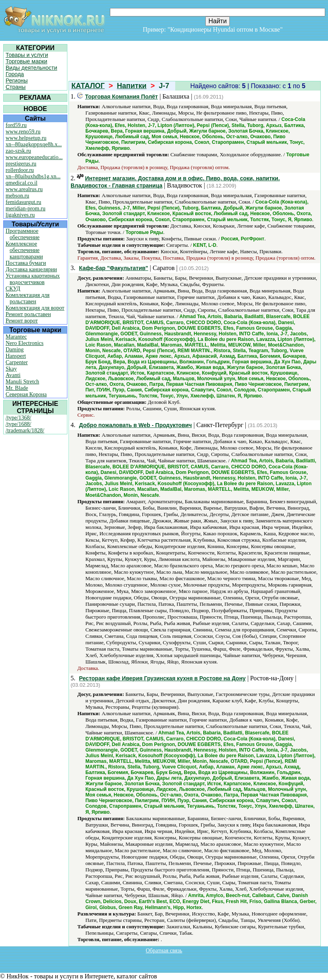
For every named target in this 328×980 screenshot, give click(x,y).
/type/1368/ (18, 418)
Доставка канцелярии (31, 269)
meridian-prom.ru (25, 209)
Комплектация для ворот (35, 308)
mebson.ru (17, 196)
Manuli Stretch (22, 382)
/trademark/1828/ (25, 431)
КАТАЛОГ (88, 86)
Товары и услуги (27, 55)
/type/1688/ (18, 424)
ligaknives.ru (20, 215)
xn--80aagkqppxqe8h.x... (34, 144)
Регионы (17, 81)
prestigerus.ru (21, 164)
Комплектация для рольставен (28, 298)
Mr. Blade (17, 388)
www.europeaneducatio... (34, 157)
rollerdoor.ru (20, 170)
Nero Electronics (24, 343)
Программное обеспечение (23, 234)
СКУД (13, 289)
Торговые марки (26, 61)
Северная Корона (26, 394)
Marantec (16, 337)
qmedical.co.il (21, 183)
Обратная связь (164, 951)
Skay (11, 369)
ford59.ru (16, 125)
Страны (16, 87)
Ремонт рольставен (28, 314)
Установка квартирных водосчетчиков (33, 279)
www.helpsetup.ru (26, 138)
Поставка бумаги (26, 263)
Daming (15, 350)
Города (15, 74)
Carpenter (17, 362)
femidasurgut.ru (23, 202)
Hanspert (16, 356)
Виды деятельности (31, 68)
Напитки (132, 86)
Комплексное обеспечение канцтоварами (24, 250)
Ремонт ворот (22, 321)
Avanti (13, 375)
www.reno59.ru (23, 132)
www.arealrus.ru (24, 189)
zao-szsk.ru (18, 151)
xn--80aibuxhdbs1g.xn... (33, 176)
